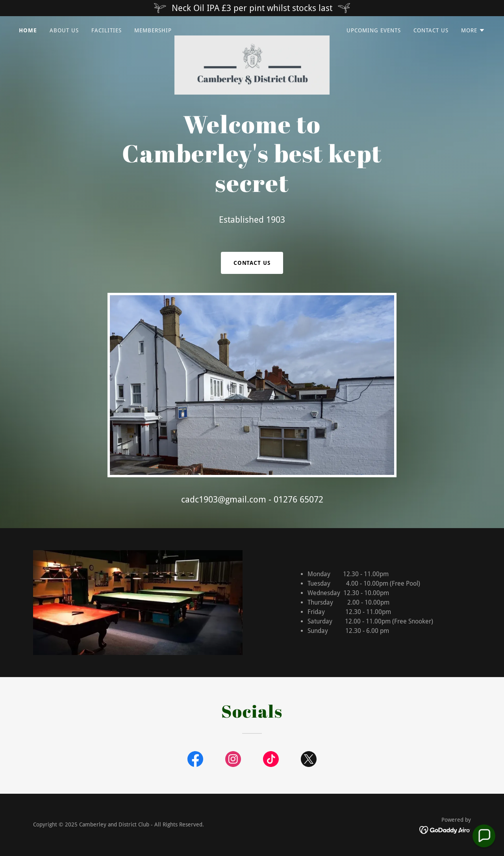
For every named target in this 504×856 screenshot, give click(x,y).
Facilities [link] (107, 30)
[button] (473, 30)
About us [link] (64, 30)
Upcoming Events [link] (374, 30)
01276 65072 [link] (298, 500)
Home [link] (28, 30)
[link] (252, 29)
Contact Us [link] (431, 30)
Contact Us (252, 263)
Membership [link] (153, 30)
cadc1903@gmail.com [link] (224, 500)
